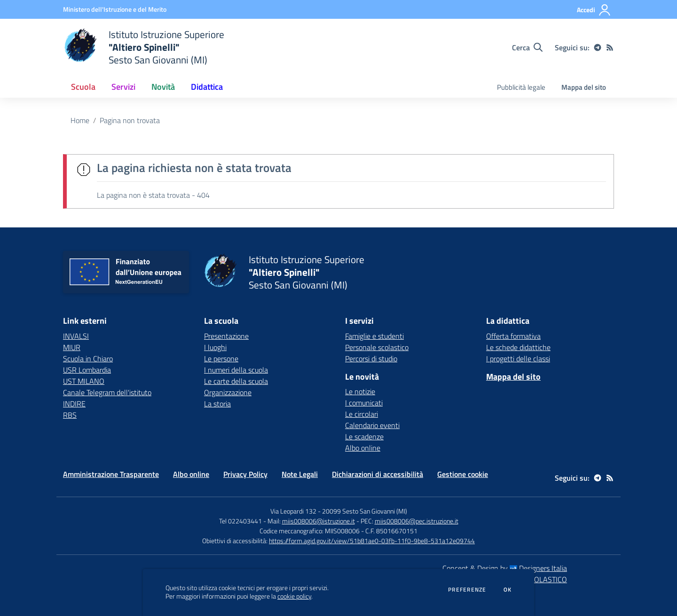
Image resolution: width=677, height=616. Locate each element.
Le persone (221, 359)
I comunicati (364, 403)
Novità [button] (163, 87)
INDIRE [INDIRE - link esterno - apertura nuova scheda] (74, 404)
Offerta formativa (513, 336)
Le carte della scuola (236, 381)
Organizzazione (228, 392)
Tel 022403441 (240, 521)
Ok (508, 590)
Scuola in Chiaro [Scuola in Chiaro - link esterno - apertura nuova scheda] (88, 359)
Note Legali (300, 474)
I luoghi (215, 347)
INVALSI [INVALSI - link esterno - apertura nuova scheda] (76, 336)
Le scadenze (364, 437)
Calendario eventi (372, 425)
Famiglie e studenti (374, 336)
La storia (217, 404)
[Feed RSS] (610, 47)
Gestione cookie (463, 474)
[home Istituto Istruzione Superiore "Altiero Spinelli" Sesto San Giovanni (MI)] (144, 47)
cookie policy (294, 596)
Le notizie (360, 391)
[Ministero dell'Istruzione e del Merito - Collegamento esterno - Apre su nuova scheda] (115, 9)
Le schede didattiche (518, 347)
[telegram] (598, 47)
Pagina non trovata (130, 120)
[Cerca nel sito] (527, 47)
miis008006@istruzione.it (319, 521)
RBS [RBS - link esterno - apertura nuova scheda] (70, 415)
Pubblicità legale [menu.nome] (521, 87)
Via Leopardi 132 (293, 511)
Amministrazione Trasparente (111, 474)
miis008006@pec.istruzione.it (417, 521)
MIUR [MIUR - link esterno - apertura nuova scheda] (72, 347)
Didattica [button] (207, 87)
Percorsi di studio (371, 359)
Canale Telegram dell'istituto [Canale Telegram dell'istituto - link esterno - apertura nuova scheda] (107, 392)
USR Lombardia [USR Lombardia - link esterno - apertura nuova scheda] (87, 370)
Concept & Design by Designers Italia (505, 568)
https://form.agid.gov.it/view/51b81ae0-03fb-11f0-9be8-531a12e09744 (372, 541)
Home (80, 120)
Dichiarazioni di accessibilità (378, 474)
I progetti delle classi (518, 359)
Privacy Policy (245, 474)
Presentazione (226, 336)
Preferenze (467, 590)
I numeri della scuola (236, 370)
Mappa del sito (584, 87)
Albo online (363, 448)
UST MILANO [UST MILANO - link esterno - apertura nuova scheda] (84, 381)
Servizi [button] (123, 87)
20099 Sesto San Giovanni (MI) (365, 511)
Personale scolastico (377, 347)
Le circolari (362, 414)
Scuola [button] (83, 87)
